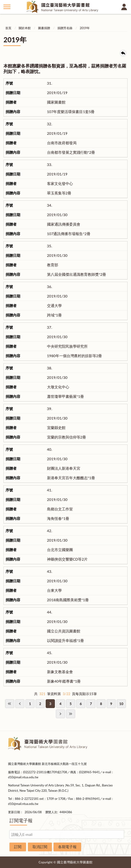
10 (121, 704)
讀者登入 (124, 7)
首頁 (8, 28)
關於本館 (25, 28)
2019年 (85, 28)
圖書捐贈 (44, 28)
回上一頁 (123, 53)
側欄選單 (7, 7)
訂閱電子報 (21, 820)
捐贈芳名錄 (65, 28)
